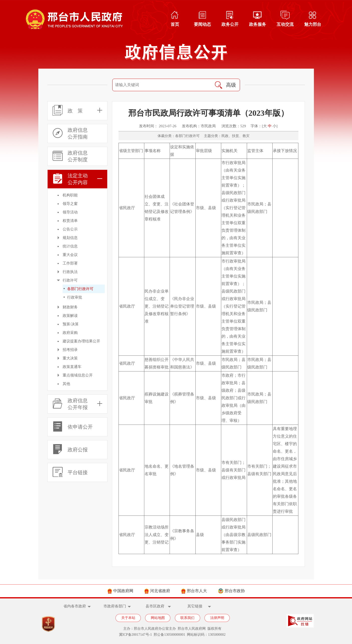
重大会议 (70, 255)
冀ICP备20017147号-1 (135, 635)
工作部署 (70, 263)
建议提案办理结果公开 (81, 341)
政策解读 (70, 316)
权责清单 (70, 221)
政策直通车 (72, 367)
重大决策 (70, 358)
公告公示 (70, 229)
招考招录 (70, 350)
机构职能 (70, 195)
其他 (66, 384)
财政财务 (70, 307)
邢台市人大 (194, 591)
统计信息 (70, 246)
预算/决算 (71, 324)
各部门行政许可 (80, 289)
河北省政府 (157, 591)
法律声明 (217, 618)
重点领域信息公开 (78, 375)
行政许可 (70, 280)
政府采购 (70, 333)
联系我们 (187, 618)
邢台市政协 (231, 591)
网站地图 (158, 618)
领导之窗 (70, 204)
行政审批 (75, 297)
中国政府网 (120, 591)
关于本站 (128, 618)
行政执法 (70, 272)
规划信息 (70, 238)
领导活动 (70, 212)
